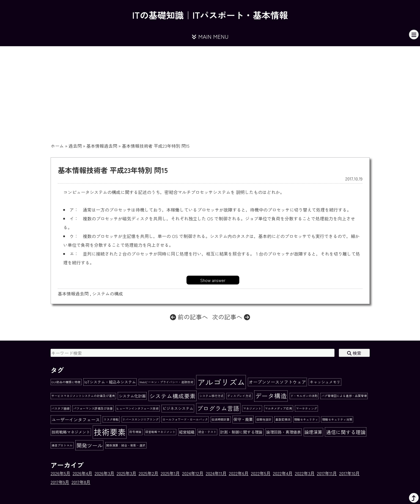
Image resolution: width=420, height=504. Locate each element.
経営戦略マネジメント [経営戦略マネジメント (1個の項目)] (160, 432)
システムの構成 (108, 294)
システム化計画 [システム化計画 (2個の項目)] (132, 396)
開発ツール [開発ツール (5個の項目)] (90, 445)
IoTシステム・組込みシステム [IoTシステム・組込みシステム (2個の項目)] (110, 382)
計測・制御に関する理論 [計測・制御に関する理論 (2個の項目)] (241, 432)
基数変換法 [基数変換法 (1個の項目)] (283, 419)
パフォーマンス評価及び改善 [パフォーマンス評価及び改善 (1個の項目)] (93, 408)
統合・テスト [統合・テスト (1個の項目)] (207, 432)
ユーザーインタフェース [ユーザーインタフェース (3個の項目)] (76, 420)
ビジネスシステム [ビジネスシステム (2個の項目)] (178, 408)
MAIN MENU (210, 36)
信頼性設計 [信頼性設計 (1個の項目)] (264, 419)
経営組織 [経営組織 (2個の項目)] (187, 432)
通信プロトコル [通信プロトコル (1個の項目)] (62, 445)
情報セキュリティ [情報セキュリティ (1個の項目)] (306, 419)
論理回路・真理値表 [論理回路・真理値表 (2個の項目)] (284, 432)
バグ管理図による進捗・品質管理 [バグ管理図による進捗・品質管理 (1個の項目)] (344, 396)
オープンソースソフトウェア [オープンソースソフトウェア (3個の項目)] (277, 382)
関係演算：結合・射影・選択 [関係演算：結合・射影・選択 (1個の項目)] (126, 445)
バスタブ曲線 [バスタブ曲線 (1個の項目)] (61, 408)
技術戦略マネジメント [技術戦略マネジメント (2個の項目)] (71, 432)
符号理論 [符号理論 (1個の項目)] (135, 432)
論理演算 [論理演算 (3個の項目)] (313, 432)
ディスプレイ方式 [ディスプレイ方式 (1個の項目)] (239, 396)
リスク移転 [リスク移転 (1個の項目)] (111, 419)
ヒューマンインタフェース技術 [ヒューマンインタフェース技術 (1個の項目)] (138, 408)
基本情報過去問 (102, 146)
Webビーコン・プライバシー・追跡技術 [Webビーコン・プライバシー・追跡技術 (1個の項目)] (166, 382)
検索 (354, 353)
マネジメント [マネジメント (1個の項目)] (252, 408)
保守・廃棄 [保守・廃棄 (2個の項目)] (243, 419)
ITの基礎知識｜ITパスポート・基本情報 (210, 15)
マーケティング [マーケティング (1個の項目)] (307, 408)
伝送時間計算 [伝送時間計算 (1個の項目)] (221, 419)
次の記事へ (231, 317)
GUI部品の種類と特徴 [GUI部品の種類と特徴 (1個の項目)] (66, 382)
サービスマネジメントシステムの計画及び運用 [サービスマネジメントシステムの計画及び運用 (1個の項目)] (83, 396)
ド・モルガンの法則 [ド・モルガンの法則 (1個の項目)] (304, 396)
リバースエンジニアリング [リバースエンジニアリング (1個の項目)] (141, 419)
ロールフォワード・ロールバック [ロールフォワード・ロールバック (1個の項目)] (185, 419)
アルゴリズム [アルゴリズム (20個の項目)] (221, 382)
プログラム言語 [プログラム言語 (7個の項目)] (218, 408)
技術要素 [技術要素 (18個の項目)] (110, 432)
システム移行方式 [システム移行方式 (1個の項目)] (212, 396)
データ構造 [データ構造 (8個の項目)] (271, 396)
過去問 (75, 146)
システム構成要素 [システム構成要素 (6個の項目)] (172, 396)
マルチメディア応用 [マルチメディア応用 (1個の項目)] (278, 408)
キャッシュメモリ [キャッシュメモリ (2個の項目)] (325, 382)
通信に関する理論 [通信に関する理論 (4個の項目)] (346, 432)
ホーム (57, 146)
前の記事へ (189, 317)
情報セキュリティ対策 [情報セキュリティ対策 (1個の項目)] (337, 419)
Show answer (213, 280)
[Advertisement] (210, 87)
